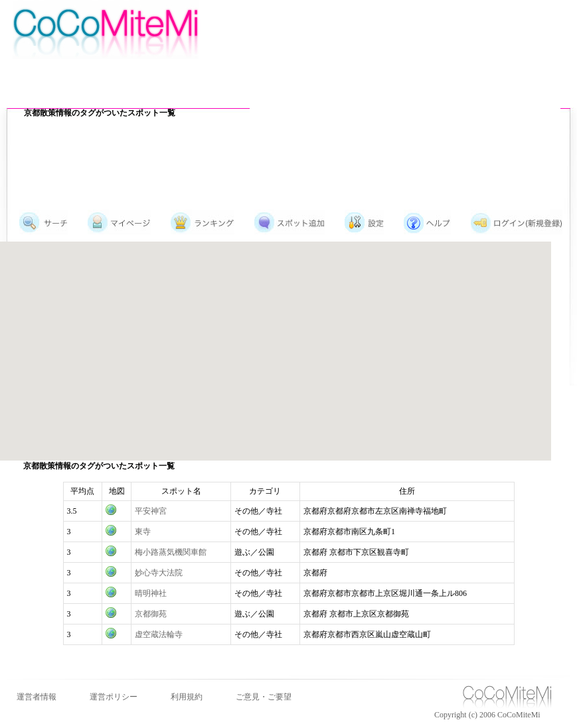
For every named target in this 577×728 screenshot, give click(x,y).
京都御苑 (151, 614)
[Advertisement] (387, 96)
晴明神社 (151, 593)
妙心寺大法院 (159, 573)
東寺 (143, 532)
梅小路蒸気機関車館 (171, 552)
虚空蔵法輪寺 (159, 634)
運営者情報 (37, 697)
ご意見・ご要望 (264, 697)
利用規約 (187, 697)
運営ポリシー (114, 697)
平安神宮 (151, 511)
